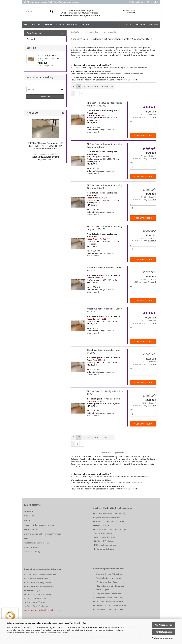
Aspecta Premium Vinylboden (107, 520)
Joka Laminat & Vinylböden (106, 539)
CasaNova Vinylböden (38, 581)
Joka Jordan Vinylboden (38, 604)
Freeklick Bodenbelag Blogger (108, 580)
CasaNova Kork (34, 35)
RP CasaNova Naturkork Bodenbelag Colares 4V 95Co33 (105, 106)
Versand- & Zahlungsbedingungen (40, 527)
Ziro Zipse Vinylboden (37, 600)
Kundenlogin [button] (136, 2)
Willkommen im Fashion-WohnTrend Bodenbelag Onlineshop (52, 2)
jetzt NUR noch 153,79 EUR (45, 158)
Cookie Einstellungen (33, 554)
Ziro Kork (31, 41)
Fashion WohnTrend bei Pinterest (110, 611)
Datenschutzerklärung (58, 633)
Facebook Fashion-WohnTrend (109, 604)
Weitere (85, 25)
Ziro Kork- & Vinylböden (104, 543)
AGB (26, 540)
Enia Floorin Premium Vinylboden (42, 577)
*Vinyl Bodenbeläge (42, 25)
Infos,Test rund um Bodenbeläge (110, 588)
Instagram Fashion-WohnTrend (110, 600)
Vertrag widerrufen (147, 25)
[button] (74, 88)
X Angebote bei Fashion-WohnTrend (111, 608)
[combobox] (91, 88)
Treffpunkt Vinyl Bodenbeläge (108, 596)
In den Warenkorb (143, 138)
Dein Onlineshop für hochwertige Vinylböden (43, 536)
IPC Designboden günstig (105, 547)
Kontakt (126, 25)
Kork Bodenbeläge (67, 25)
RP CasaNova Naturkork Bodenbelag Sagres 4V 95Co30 (105, 230)
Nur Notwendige (164, 632)
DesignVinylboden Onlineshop (109, 576)
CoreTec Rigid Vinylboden (40, 596)
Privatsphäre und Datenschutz (37, 545)
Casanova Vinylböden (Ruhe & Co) (110, 516)
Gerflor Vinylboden (102, 527)
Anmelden (45, 98)
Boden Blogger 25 (103, 592)
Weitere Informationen (163, 638)
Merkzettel (152, 2)
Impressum (29, 513)
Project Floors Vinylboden (38, 608)
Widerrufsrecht (30, 531)
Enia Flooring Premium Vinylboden (109, 523)
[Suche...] (52, 12)
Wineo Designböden (103, 535)
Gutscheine (29, 518)
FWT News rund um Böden (107, 584)
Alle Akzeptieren (164, 625)
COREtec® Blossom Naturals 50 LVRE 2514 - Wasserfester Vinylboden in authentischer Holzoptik (45, 148)
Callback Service (31, 549)
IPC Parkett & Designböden (39, 585)
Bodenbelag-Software (104, 551)
